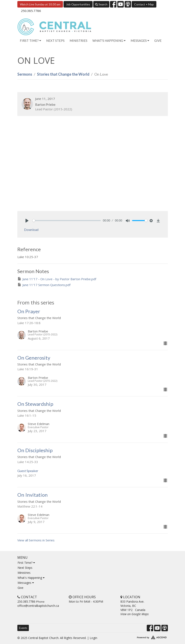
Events (23, 628)
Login (93, 638)
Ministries (78, 41)
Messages (26, 583)
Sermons (25, 74)
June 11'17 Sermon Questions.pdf (44, 285)
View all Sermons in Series (36, 540)
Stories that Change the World (63, 74)
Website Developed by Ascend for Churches (144, 636)
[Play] (27, 221)
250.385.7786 (31, 11)
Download (31, 230)
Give (158, 41)
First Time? (26, 563)
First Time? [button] (31, 41)
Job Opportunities (78, 4)
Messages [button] (140, 41)
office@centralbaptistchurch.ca (38, 606)
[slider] (67, 221)
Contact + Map (144, 4)
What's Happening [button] (109, 41)
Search (101, 4)
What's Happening (31, 578)
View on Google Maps (135, 614)
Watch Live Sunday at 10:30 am (40, 4)
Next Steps (55, 41)
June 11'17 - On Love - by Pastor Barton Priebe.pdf (57, 279)
